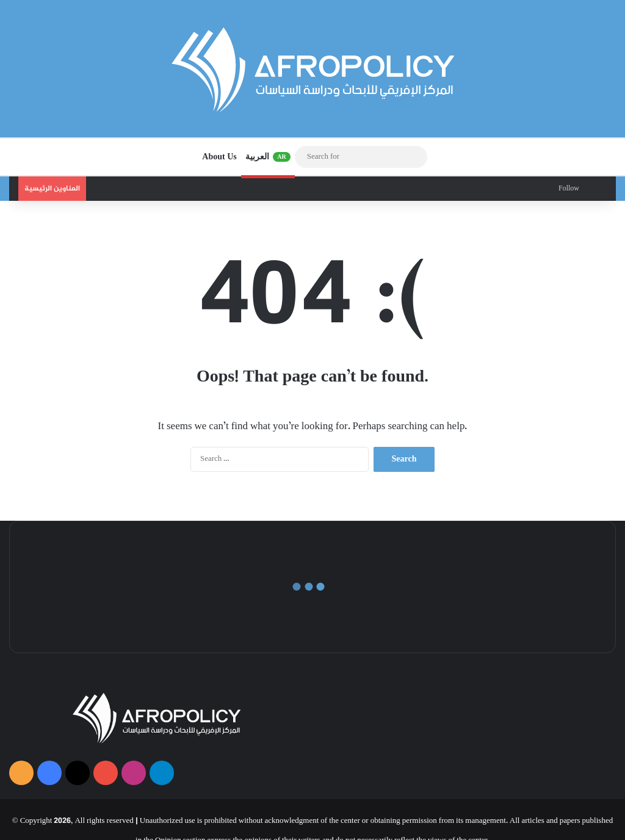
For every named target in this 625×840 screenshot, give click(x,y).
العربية (268, 157)
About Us (219, 157)
